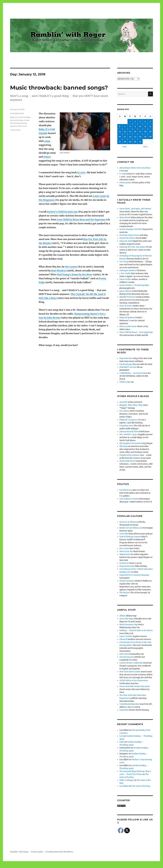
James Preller (125, 279)
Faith (122, 742)
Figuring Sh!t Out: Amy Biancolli (134, 247)
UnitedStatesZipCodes (129, 704)
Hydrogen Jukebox (128, 270)
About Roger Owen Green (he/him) (135, 168)
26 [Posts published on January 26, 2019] (150, 137)
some (47, 141)
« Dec (124, 147)
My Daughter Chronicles (130, 443)
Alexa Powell (125, 217)
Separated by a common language (134, 575)
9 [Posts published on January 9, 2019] (135, 127)
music (27, 120)
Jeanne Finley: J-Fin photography (134, 285)
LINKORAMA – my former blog (133, 373)
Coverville (124, 534)
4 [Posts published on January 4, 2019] (145, 121)
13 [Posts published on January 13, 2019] (120, 132)
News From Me (126, 551)
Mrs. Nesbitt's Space (129, 434)
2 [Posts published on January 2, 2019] (135, 121)
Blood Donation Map (129, 625)
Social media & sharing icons (66, 866)
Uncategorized (17, 113)
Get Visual (124, 262)
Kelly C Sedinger (127, 780)
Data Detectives (126, 358)
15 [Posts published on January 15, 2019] (130, 132)
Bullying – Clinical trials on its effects (136, 630)
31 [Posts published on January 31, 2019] (140, 142)
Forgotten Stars (126, 426)
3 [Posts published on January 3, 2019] (140, 121)
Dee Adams (124, 411)
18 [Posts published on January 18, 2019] (145, 132)
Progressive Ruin (127, 566)
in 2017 (81, 172)
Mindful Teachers (127, 297)
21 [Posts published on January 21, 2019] (125, 137)
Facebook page (126, 364)
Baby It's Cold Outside (20, 117)
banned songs (17, 120)
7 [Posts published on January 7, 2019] (125, 127)
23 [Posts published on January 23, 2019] (135, 137)
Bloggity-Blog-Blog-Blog (131, 405)
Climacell (123, 639)
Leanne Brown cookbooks (131, 663)
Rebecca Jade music (128, 326)
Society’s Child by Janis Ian (62, 212)
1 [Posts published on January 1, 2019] (130, 121)
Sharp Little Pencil (128, 461)
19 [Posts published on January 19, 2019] (150, 132)
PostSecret (124, 563)
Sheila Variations (127, 581)
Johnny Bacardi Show (129, 432)
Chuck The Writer (127, 238)
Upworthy (124, 710)
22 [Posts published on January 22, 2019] (130, 137)
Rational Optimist (127, 318)
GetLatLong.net (126, 657)
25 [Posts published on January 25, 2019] (145, 137)
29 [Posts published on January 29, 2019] (130, 142)
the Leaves (71, 267)
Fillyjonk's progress (128, 420)
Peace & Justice (126, 306)
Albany (122, 616)
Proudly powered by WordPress (60, 852)
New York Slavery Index (130, 672)
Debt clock (124, 654)
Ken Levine (124, 548)
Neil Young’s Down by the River (75, 274)
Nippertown (125, 554)
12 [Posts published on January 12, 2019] (150, 127)
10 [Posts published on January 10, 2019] (140, 127)
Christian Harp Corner (129, 235)
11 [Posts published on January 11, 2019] (145, 127)
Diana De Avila (126, 241)
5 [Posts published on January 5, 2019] (150, 121)
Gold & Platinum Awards (130, 537)
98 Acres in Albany (128, 522)
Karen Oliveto (125, 291)
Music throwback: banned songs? (59, 88)
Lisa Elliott (124, 786)
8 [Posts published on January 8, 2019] (130, 127)
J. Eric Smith (125, 273)
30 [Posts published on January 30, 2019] (135, 142)
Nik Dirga (124, 446)
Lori (121, 736)
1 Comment (15, 130)
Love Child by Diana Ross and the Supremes (81, 220)
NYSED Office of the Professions (134, 681)
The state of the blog (141, 786)
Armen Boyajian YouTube (131, 229)
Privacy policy (125, 183)
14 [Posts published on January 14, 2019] (125, 132)
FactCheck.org (126, 490)
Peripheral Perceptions (130, 455)
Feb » (146, 147)
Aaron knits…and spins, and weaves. (135, 209)
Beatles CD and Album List (131, 528)
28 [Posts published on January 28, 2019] (125, 142)
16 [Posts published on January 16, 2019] (135, 132)
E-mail (122, 174)
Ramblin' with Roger (19, 852)
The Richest (125, 593)
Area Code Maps (126, 619)
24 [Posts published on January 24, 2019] (140, 137)
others (47, 157)
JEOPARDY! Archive (128, 367)
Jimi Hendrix (59, 271)
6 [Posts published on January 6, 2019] (120, 127)
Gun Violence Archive (129, 499)
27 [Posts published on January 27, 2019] (120, 142)
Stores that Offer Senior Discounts (135, 686)
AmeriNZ (123, 402)
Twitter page (125, 382)
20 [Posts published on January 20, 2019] (120, 137)
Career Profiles (126, 636)
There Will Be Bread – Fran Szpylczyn (136, 332)
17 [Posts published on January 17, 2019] (140, 132)
